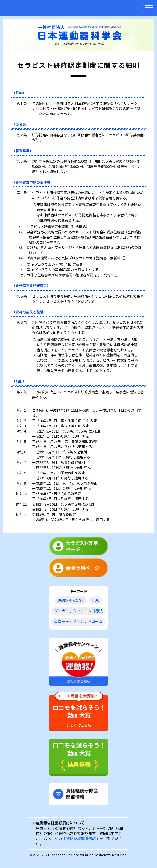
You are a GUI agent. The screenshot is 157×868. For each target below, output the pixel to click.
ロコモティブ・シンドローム (78, 621)
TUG (96, 600)
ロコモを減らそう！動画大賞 (79, 711)
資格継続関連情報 (81, 839)
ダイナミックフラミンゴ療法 (78, 611)
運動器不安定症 (70, 600)
